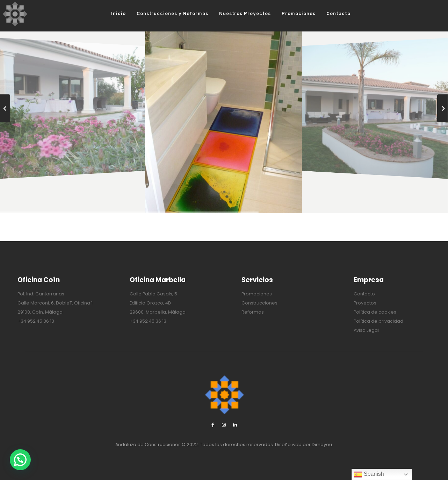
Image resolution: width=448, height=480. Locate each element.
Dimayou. (322, 445)
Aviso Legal (366, 330)
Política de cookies (375, 312)
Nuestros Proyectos (234, 14)
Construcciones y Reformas (162, 14)
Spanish (369, 474)
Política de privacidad (378, 321)
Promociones (288, 14)
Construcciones (259, 303)
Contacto (328, 14)
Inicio (108, 14)
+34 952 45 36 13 (36, 321)
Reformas (253, 312)
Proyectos (365, 303)
